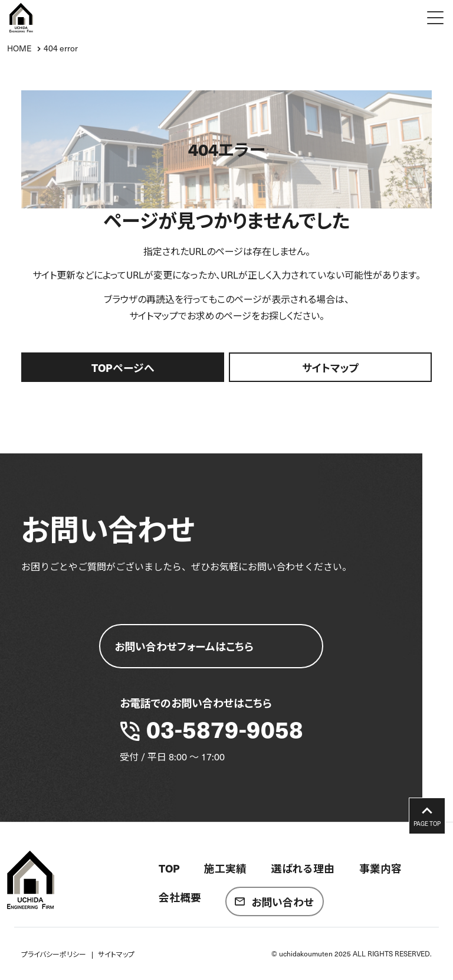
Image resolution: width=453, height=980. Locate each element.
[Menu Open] (435, 18)
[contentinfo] (226, 901)
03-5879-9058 (225, 729)
